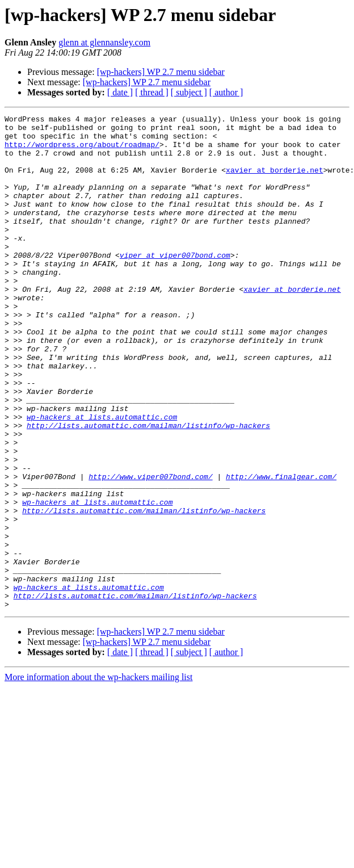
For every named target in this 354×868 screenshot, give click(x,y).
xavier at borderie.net (275, 182)
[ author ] (226, 92)
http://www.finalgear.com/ (281, 550)
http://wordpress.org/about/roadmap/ (82, 151)
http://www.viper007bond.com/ (150, 550)
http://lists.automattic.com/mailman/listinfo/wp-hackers (148, 488)
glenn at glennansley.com (104, 42)
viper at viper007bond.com (175, 284)
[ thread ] (152, 92)
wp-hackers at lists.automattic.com (102, 478)
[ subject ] (189, 92)
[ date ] (120, 92)
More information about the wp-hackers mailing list (98, 776)
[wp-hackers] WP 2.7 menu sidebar (161, 72)
